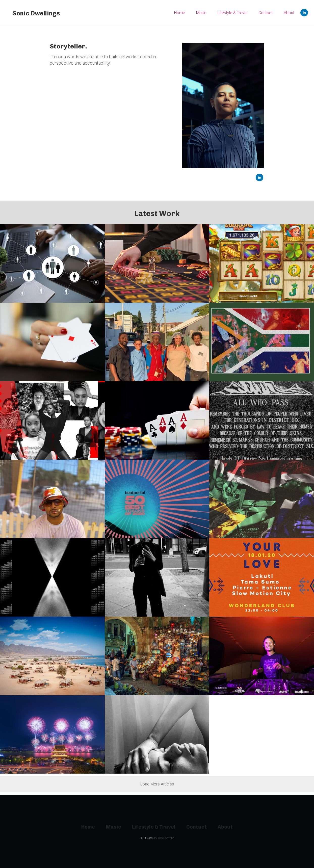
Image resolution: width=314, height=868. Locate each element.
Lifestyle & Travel (232, 13)
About (289, 13)
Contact (266, 13)
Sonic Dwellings (36, 13)
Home (180, 13)
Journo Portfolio (164, 838)
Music (201, 13)
